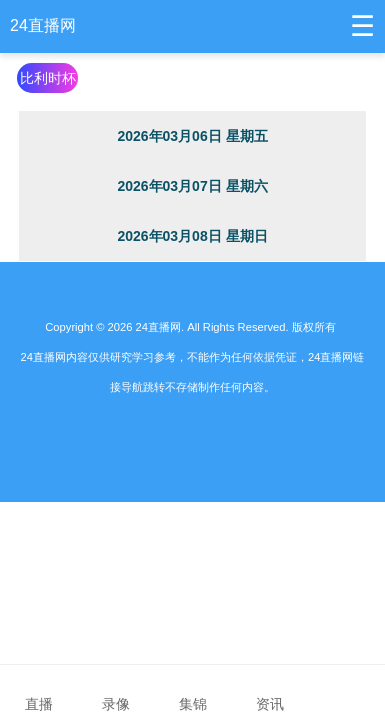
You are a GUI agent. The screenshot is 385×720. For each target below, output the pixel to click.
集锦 (192, 691)
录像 (115, 691)
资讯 (269, 691)
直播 (38, 691)
